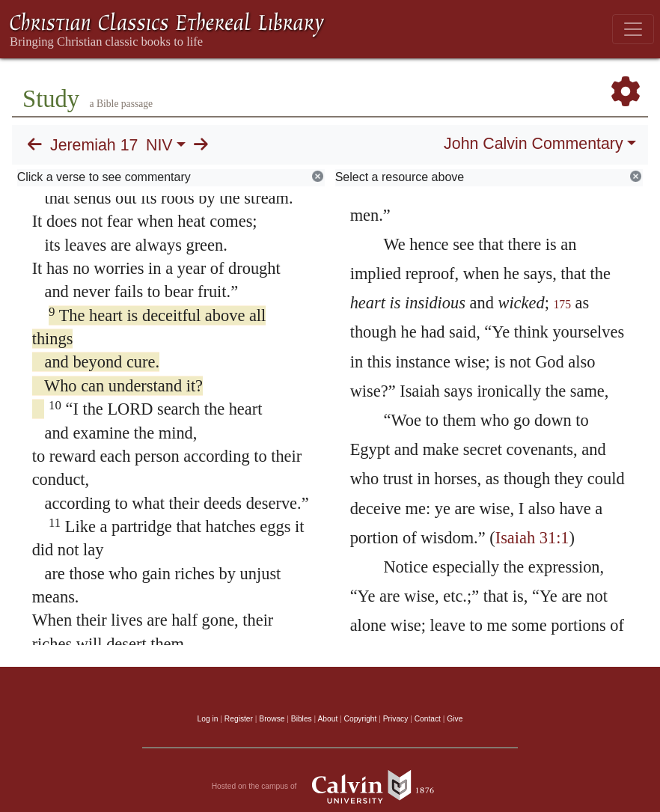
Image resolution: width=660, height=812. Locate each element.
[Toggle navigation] (633, 29)
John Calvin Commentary (533, 144)
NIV (159, 145)
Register (239, 719)
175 (562, 304)
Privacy (396, 719)
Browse (272, 719)
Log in (208, 719)
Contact (428, 719)
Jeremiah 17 (94, 145)
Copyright (361, 719)
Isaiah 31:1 (532, 538)
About (327, 719)
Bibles (302, 719)
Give (455, 719)
